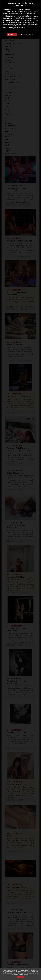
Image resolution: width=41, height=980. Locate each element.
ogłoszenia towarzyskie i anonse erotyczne (17, 10)
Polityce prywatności (24, 974)
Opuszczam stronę (26, 34)
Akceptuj (21, 977)
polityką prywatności (16, 20)
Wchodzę (12, 34)
